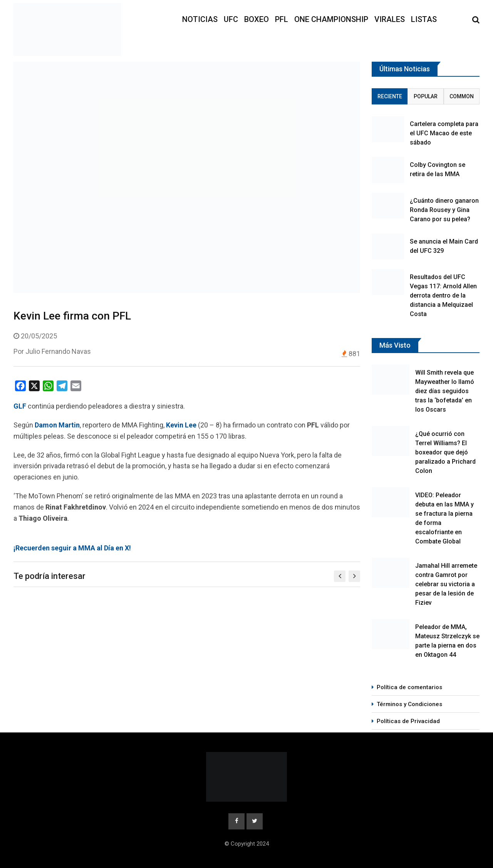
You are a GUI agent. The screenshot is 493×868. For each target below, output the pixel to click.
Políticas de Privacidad (408, 721)
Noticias (200, 19)
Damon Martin (57, 425)
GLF (20, 406)
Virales (390, 19)
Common (462, 96)
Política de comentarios (409, 687)
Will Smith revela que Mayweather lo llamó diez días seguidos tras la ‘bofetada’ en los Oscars (445, 391)
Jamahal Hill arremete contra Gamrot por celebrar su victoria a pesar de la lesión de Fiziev (446, 584)
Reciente (390, 96)
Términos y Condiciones (409, 704)
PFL (282, 19)
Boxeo (257, 19)
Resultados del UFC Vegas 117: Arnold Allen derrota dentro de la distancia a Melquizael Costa (443, 295)
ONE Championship (331, 19)
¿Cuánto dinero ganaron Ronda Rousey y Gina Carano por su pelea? (444, 210)
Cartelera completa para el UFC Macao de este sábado (444, 133)
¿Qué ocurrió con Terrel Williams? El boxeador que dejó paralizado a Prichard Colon (445, 452)
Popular (426, 96)
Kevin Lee (181, 425)
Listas (424, 19)
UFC (231, 19)
